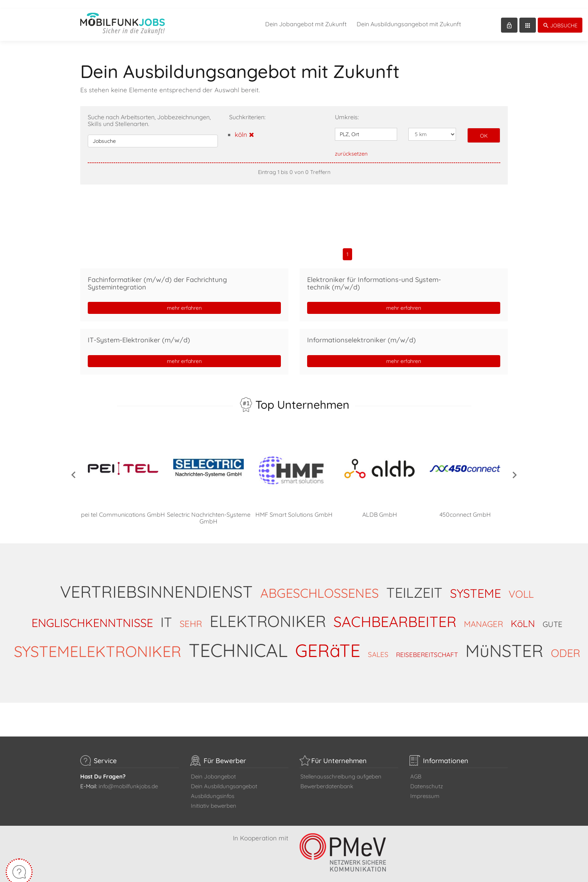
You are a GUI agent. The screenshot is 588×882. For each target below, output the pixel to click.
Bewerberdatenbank (327, 777)
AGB (416, 767)
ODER (565, 644)
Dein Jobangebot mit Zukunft (306, 15)
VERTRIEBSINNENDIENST (156, 583)
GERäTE (328, 641)
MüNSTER (504, 641)
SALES (378, 645)
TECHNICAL (238, 641)
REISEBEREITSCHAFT (427, 646)
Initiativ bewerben (214, 797)
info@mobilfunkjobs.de (128, 777)
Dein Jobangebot (213, 767)
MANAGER (484, 615)
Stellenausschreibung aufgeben (341, 767)
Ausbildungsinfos (213, 787)
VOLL (521, 585)
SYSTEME (475, 584)
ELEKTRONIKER (268, 612)
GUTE (553, 615)
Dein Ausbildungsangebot (224, 777)
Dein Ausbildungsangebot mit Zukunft (409, 15)
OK (484, 127)
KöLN (523, 614)
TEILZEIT (414, 583)
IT (166, 613)
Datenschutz (427, 777)
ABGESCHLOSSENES (319, 584)
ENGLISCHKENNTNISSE (92, 614)
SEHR (191, 615)
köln (244, 125)
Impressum (425, 787)
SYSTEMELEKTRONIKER (97, 642)
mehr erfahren (184, 299)
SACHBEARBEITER (395, 613)
